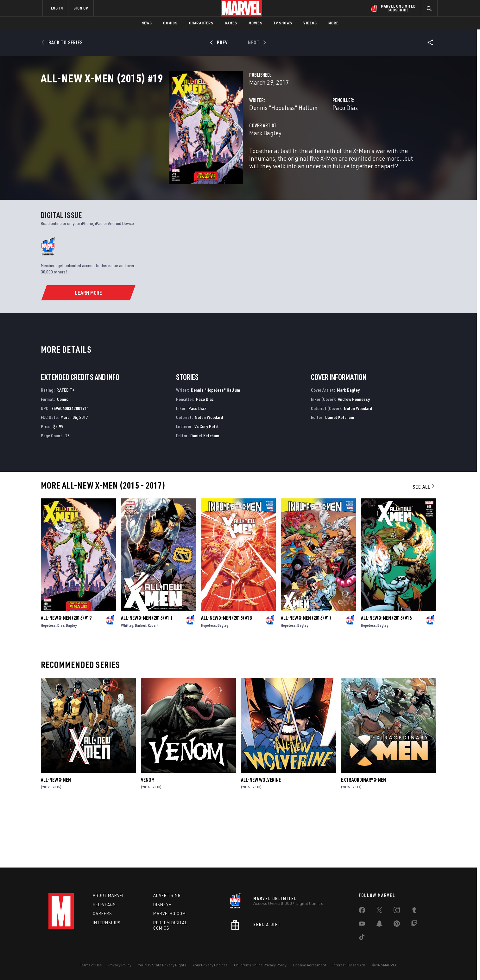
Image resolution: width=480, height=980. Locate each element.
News (147, 23)
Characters (201, 23)
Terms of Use (91, 965)
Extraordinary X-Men (363, 837)
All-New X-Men (56, 837)
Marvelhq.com (170, 913)
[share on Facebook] (362, 912)
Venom (148, 837)
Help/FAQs (104, 905)
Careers (102, 913)
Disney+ (162, 905)
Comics (170, 23)
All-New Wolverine (261, 837)
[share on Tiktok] (362, 938)
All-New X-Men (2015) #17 (306, 675)
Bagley (71, 683)
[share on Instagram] (397, 911)
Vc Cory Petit (207, 484)
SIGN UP (81, 8)
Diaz (61, 683)
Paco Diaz (300, 135)
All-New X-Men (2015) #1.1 (147, 675)
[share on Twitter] (379, 911)
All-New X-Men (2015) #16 (386, 675)
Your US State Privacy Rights (162, 965)
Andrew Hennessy (354, 456)
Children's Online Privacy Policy (260, 965)
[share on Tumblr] (414, 911)
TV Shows (283, 23)
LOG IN (57, 8)
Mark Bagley (175, 161)
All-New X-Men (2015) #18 (226, 675)
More (334, 23)
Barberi (141, 683)
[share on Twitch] (414, 925)
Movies (255, 23)
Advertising (167, 895)
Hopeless (48, 683)
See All (424, 544)
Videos (310, 23)
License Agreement (309, 965)
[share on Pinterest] (397, 925)
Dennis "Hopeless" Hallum (193, 135)
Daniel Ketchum (205, 493)
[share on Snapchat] (379, 925)
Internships (107, 923)
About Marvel (109, 895)
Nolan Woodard (209, 475)
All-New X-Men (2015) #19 (66, 675)
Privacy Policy (120, 965)
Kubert (153, 683)
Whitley (127, 683)
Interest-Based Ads (349, 965)
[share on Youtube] (362, 925)
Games (231, 23)
